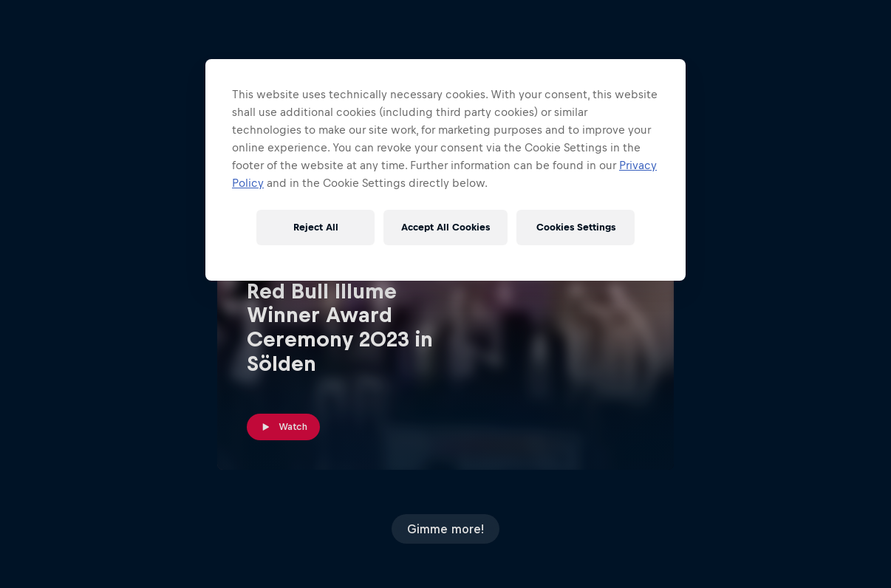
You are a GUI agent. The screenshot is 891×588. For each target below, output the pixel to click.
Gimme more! (445, 529)
